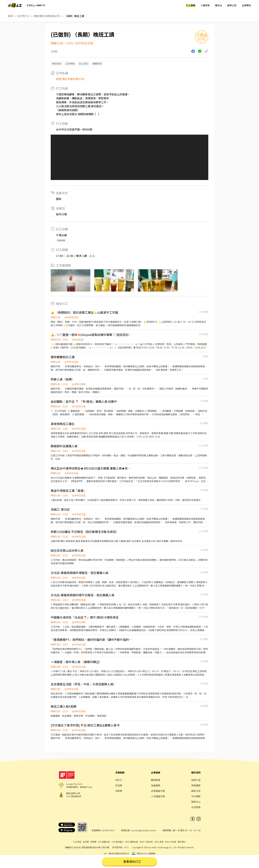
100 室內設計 (117, 842)
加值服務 (156, 785)
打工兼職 (191, 5)
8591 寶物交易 (132, 842)
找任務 (119, 785)
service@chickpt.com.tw (144, 830)
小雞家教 (205, 5)
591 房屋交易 (104, 842)
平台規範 (196, 796)
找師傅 (93, 842)
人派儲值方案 (158, 796)
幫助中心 (196, 802)
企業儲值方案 (158, 791)
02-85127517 (108, 830)
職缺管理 (156, 780)
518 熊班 (77, 842)
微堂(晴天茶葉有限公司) (47, 16)
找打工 (119, 780)
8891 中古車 (171, 842)
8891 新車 (159, 842)
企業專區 (246, 5)
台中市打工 (23, 16)
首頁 (10, 16)
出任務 (86, 842)
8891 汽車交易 (146, 842)
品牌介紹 (196, 780)
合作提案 (196, 807)
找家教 (119, 791)
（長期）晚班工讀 (74, 16)
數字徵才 (182, 842)
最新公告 (232, 5)
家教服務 (196, 785)
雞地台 (219, 5)
